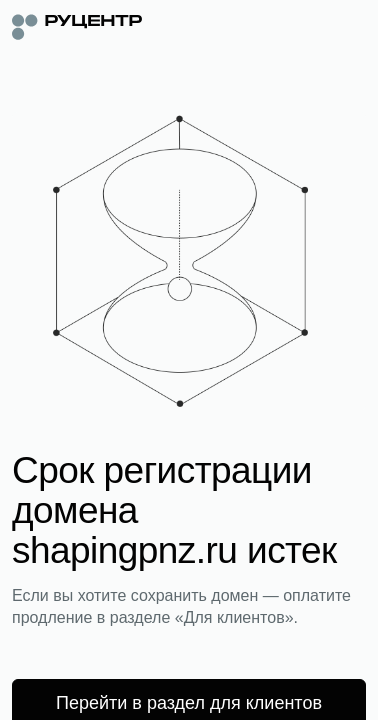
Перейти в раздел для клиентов (189, 703)
